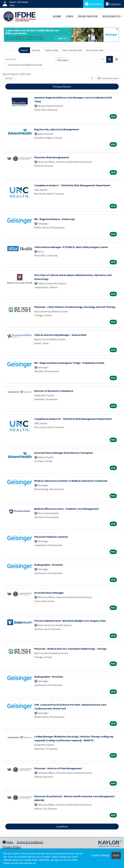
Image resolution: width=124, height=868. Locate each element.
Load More (62, 827)
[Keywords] (29, 59)
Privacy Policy (12, 847)
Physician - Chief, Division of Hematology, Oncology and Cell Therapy (75, 307)
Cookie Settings (100, 855)
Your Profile (88, 16)
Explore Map (52, 50)
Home (57, 16)
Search (24, 50)
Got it (116, 855)
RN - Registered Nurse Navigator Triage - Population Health (69, 363)
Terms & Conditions (30, 842)
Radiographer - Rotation (49, 565)
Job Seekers (94, 4)
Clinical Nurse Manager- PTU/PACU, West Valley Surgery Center (71, 247)
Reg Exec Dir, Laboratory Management (57, 129)
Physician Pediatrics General (51, 537)
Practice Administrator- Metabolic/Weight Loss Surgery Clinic (70, 621)
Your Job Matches (72, 50)
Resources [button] (111, 16)
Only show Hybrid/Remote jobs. (25, 65)
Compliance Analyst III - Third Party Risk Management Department (73, 419)
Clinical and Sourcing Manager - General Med (60, 335)
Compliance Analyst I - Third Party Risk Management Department (72, 185)
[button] (117, 59)
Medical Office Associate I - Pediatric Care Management (67, 509)
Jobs (69, 16)
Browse (36, 50)
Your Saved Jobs (95, 50)
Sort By (8, 78)
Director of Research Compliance (54, 391)
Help (8, 842)
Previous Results (62, 87)
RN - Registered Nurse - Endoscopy (55, 219)
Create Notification (108, 78)
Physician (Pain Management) (52, 157)
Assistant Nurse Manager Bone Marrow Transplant (64, 453)
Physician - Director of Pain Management (58, 768)
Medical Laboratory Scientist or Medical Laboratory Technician (71, 481)
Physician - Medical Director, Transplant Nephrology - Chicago (70, 649)
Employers (113, 4)
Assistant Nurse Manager (49, 593)
